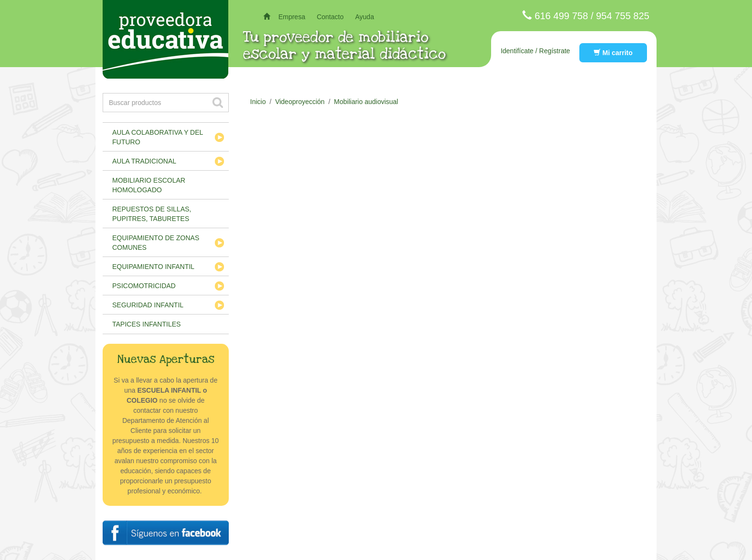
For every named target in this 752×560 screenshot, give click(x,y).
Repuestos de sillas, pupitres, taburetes (152, 214)
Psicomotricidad (144, 286)
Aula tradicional (144, 161)
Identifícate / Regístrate (535, 51)
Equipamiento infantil (153, 267)
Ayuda (364, 17)
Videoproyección (300, 102)
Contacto (330, 17)
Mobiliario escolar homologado (149, 185)
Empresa (292, 17)
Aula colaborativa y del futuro (158, 137)
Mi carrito (613, 53)
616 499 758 (561, 16)
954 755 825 (623, 16)
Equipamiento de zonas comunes (156, 243)
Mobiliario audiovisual (366, 102)
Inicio (258, 102)
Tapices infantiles (147, 324)
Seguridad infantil (148, 305)
